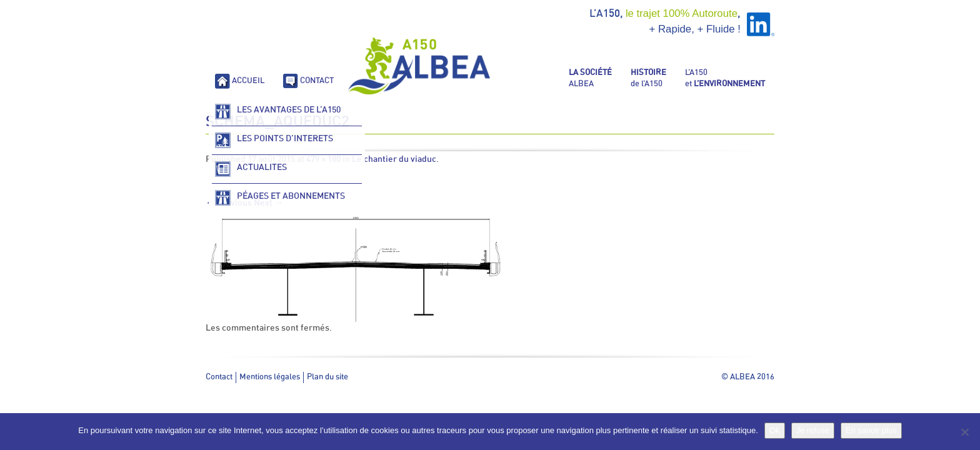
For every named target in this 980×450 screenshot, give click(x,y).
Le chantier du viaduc (394, 159)
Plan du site (327, 377)
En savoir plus (871, 430)
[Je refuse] (964, 432)
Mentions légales (270, 377)
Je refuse (813, 430)
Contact (219, 377)
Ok (775, 430)
